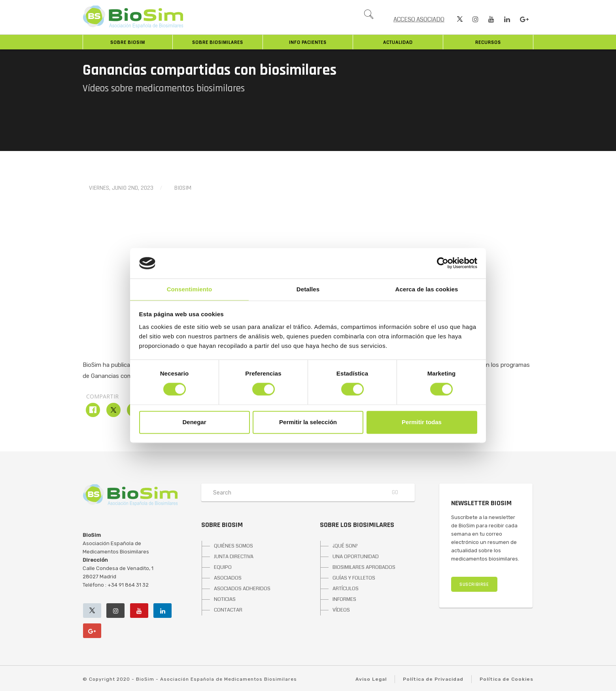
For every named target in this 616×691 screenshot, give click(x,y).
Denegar (194, 422)
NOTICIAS (225, 599)
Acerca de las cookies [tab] (427, 289)
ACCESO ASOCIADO (419, 19)
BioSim (183, 188)
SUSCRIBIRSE (474, 584)
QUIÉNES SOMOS (233, 546)
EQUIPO (223, 567)
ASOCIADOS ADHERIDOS (242, 589)
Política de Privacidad (433, 679)
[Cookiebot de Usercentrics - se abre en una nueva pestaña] (443, 263)
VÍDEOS (341, 610)
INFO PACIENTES (308, 42)
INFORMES (344, 599)
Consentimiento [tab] (190, 289)
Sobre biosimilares (218, 42)
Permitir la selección (308, 422)
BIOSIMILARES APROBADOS (364, 567)
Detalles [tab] (308, 289)
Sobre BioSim (128, 42)
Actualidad (398, 42)
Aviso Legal (371, 679)
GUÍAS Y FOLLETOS (354, 578)
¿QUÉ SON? (345, 546)
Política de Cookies (506, 679)
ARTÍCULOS (346, 589)
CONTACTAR (228, 610)
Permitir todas (422, 422)
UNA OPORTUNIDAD (356, 557)
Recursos (488, 42)
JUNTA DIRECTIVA (234, 557)
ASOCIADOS (228, 578)
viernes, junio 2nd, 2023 (121, 188)
